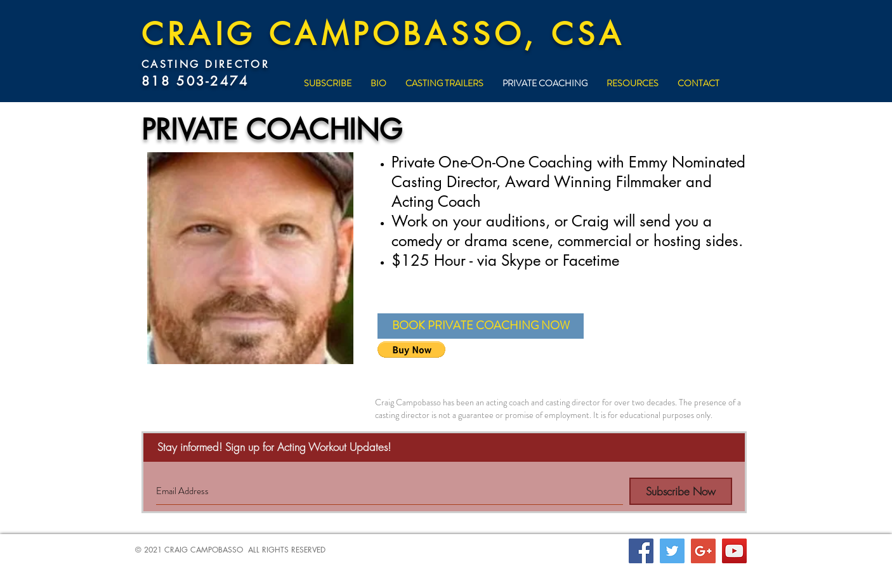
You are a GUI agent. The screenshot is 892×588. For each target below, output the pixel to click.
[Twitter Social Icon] (672, 551)
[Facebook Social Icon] (641, 551)
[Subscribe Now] (681, 491)
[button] (481, 326)
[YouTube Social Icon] (734, 551)
